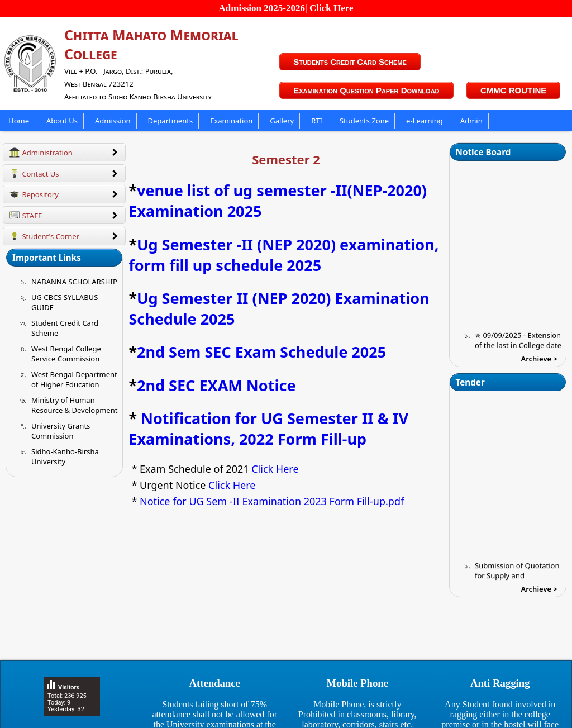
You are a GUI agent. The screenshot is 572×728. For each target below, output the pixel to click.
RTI (317, 121)
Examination (231, 121)
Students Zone (364, 121)
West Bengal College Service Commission (66, 354)
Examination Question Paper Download (366, 90)
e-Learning (425, 121)
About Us (62, 121)
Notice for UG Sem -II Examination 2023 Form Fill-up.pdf (272, 501)
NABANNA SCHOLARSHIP (74, 282)
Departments (171, 121)
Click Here (274, 469)
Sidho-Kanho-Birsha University (65, 456)
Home (19, 121)
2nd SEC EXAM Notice (216, 385)
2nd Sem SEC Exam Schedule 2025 (261, 352)
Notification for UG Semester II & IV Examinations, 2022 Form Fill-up (268, 429)
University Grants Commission (61, 431)
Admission (113, 121)
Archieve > (539, 359)
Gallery (282, 121)
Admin (471, 121)
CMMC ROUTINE (513, 90)
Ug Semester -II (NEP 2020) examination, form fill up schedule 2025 (283, 255)
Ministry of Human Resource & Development (74, 405)
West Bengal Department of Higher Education (74, 379)
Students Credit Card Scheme (350, 62)
